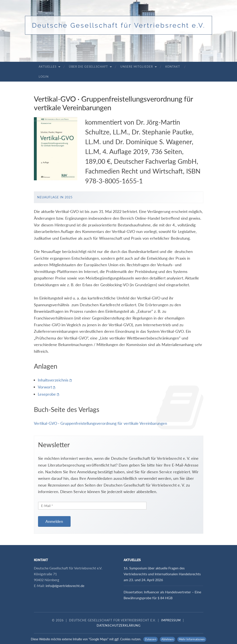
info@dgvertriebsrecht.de (65, 586)
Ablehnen (167, 639)
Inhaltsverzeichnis (53, 380)
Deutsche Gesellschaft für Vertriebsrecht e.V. (119, 25)
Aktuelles (48, 67)
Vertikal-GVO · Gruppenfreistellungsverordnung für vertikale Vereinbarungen (100, 423)
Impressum (171, 620)
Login (44, 77)
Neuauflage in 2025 (55, 197)
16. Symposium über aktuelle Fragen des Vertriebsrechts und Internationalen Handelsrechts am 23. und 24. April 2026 (162, 574)
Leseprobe (47, 394)
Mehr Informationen (192, 639)
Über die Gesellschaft (88, 67)
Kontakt (173, 67)
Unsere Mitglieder (137, 67)
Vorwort (45, 387)
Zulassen (151, 639)
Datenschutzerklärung (119, 625)
